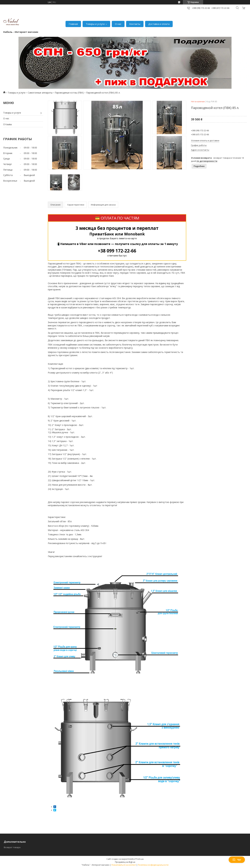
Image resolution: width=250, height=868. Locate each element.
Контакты (135, 24)
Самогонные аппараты (40, 93)
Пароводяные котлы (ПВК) (69, 93)
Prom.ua (139, 859)
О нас (118, 24)
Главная (73, 24)
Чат (237, 860)
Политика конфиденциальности (153, 865)
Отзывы (7, 124)
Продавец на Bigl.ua (125, 862)
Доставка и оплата (159, 24)
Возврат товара (12, 847)
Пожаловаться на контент (124, 865)
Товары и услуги (95, 24)
